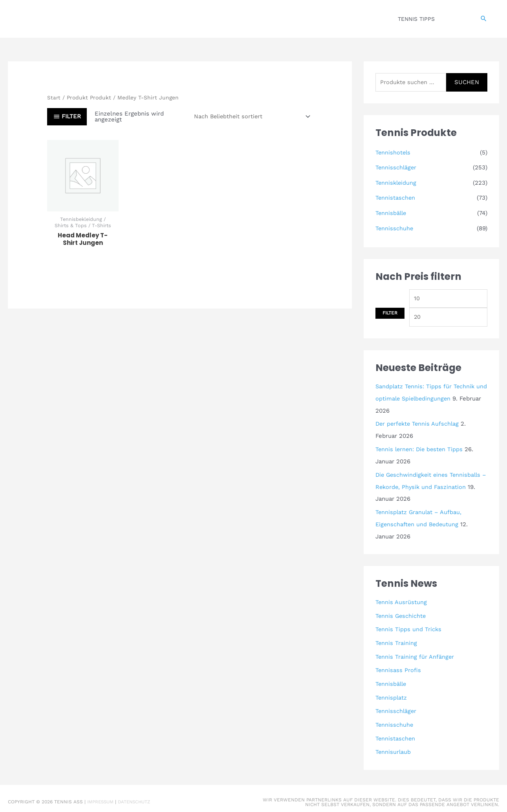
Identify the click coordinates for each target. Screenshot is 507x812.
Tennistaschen (396, 198)
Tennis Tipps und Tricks (409, 626)
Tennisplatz (392, 692)
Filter (390, 312)
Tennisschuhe (395, 227)
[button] (483, 19)
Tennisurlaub (394, 745)
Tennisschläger (396, 168)
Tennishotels (394, 153)
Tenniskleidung (397, 183)
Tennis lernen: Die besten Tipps (421, 448)
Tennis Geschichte (401, 612)
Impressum (101, 795)
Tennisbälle (392, 212)
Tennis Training (396, 639)
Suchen (467, 83)
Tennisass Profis (398, 665)
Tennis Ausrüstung (401, 599)
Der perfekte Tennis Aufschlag (419, 423)
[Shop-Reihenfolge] (250, 117)
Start (54, 97)
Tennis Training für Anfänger (415, 652)
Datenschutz (137, 795)
